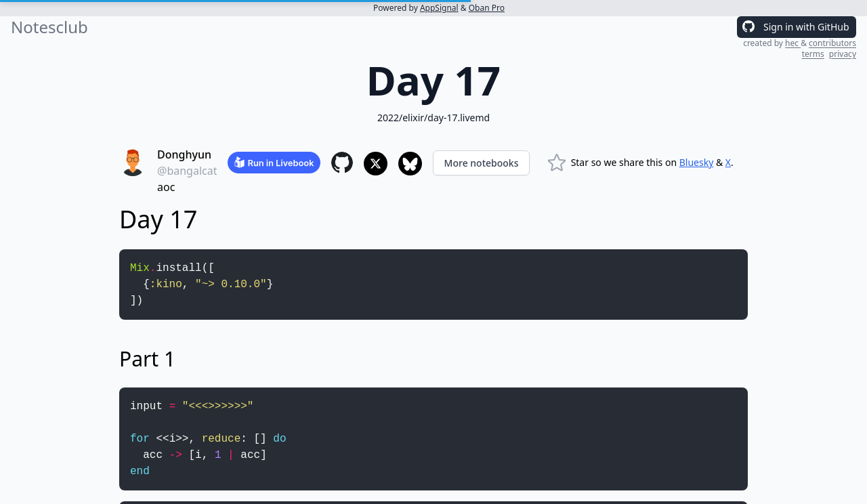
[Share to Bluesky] (410, 164)
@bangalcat (187, 171)
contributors (832, 43)
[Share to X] (376, 164)
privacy (843, 54)
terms (813, 54)
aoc (166, 187)
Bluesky (697, 162)
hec (793, 43)
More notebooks (482, 163)
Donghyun (184, 154)
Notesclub (49, 27)
